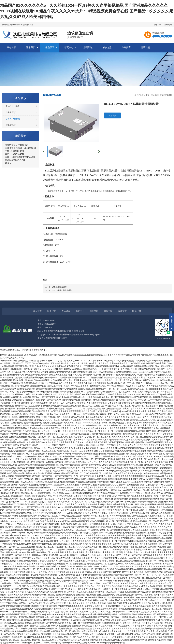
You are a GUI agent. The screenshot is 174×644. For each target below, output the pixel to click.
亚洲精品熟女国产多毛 (40, 612)
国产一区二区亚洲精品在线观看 (71, 417)
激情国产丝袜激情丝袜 (156, 479)
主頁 (147, 95)
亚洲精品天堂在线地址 (119, 513)
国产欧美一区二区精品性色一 (116, 578)
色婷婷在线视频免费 (109, 400)
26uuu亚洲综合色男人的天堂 (134, 411)
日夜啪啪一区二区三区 (65, 547)
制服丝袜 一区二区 (81, 414)
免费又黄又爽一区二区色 (108, 617)
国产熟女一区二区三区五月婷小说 (47, 397)
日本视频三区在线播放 (15, 409)
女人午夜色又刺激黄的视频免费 (158, 462)
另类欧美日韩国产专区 (95, 606)
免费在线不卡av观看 (61, 527)
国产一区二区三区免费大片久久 (144, 437)
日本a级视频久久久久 (44, 366)
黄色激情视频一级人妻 (54, 581)
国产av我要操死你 (50, 533)
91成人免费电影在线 (158, 440)
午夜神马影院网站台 (116, 386)
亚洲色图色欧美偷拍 (20, 403)
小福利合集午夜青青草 (69, 538)
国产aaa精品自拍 (107, 533)
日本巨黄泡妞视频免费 (80, 507)
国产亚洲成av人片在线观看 (12, 623)
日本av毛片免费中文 (51, 583)
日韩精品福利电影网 (74, 581)
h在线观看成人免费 (8, 465)
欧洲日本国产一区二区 (29, 569)
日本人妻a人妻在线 (65, 502)
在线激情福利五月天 (51, 406)
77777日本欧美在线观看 (133, 572)
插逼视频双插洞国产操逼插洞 (104, 442)
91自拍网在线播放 (27, 417)
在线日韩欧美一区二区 (21, 496)
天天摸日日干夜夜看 (126, 558)
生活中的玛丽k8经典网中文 (107, 493)
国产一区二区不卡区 (144, 595)
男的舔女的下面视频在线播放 (124, 434)
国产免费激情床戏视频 (30, 377)
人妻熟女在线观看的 (47, 502)
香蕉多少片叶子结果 (35, 473)
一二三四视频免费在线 (87, 451)
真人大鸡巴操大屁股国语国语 (111, 462)
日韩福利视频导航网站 (63, 380)
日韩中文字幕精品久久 (42, 544)
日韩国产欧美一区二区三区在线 (42, 451)
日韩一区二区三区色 (24, 482)
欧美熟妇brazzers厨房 (10, 459)
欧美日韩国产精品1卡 (104, 468)
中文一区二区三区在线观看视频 (35, 507)
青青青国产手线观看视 (10, 541)
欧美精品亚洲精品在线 (153, 476)
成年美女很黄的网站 (82, 471)
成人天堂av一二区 (75, 361)
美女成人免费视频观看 (53, 423)
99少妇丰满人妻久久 (109, 620)
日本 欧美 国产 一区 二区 (162, 487)
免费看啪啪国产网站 (109, 392)
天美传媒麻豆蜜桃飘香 (163, 456)
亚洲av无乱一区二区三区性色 (56, 394)
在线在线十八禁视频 (113, 377)
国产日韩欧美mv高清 (24, 366)
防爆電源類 (11, 112)
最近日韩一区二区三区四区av (94, 459)
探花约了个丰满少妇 (155, 561)
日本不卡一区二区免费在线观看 (81, 592)
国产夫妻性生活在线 (22, 431)
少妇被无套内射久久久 (80, 428)
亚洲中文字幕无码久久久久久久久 (68, 572)
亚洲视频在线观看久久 (132, 586)
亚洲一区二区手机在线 (56, 361)
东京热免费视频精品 (123, 372)
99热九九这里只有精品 (99, 363)
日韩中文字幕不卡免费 (142, 471)
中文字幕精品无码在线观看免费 (59, 383)
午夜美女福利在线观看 (133, 409)
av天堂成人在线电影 (163, 507)
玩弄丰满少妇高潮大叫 (164, 595)
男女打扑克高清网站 (141, 628)
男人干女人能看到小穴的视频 (36, 634)
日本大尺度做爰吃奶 (161, 431)
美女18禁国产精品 (134, 417)
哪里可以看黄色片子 (149, 485)
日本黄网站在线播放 (134, 564)
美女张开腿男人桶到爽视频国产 (92, 389)
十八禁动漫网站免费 (89, 454)
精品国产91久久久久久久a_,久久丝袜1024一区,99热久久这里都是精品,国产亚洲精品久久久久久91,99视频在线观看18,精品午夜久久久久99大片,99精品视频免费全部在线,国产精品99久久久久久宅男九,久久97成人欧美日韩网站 (87, 11)
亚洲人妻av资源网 (93, 521)
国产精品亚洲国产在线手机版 (72, 561)
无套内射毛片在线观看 (100, 434)
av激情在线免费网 (37, 361)
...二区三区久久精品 (147, 420)
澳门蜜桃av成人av (132, 552)
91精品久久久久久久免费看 (71, 445)
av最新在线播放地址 (149, 583)
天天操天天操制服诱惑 (53, 369)
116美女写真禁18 (43, 479)
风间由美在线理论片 (24, 493)
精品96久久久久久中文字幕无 (45, 445)
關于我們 (31, 47)
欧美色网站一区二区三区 (87, 462)
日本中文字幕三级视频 (140, 513)
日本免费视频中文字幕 (76, 403)
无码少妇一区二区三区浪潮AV (28, 406)
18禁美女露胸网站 (129, 617)
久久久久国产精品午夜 (13, 394)
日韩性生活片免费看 (26, 468)
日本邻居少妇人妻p (44, 414)
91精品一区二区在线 (100, 375)
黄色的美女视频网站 (157, 516)
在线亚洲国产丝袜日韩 (46, 417)
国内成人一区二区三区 (138, 445)
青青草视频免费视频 (35, 578)
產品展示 (50, 47)
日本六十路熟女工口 (99, 513)
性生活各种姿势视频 (39, 589)
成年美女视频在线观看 (143, 468)
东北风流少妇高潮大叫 (27, 561)
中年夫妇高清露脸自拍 (13, 471)
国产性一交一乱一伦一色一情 (148, 575)
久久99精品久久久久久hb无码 (26, 524)
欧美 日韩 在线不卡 (103, 476)
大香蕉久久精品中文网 (103, 456)
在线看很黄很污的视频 (82, 372)
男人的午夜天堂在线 (92, 409)
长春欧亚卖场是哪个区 (118, 428)
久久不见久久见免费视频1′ (41, 609)
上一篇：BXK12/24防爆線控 (56, 287)
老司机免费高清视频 (119, 375)
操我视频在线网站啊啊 (136, 403)
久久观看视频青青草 (18, 451)
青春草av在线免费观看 (129, 485)
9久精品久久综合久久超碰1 (117, 487)
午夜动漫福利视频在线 (53, 586)
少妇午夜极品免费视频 (95, 603)
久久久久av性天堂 (119, 440)
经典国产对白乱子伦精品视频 (135, 397)
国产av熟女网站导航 (62, 372)
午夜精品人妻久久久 (80, 386)
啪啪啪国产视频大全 (30, 510)
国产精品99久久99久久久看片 (158, 600)
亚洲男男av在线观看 (83, 380)
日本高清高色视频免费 (138, 440)
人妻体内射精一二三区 (123, 383)
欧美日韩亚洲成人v (61, 544)
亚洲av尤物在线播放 (56, 409)
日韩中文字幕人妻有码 (95, 561)
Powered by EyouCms (93, 334)
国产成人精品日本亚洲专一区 (142, 375)
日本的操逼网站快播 (76, 603)
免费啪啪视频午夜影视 (63, 448)
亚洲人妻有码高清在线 (102, 383)
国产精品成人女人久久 (21, 372)
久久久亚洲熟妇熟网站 (44, 513)
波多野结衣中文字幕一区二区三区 (116, 406)
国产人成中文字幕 (157, 428)
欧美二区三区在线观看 (161, 513)
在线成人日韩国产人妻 (91, 411)
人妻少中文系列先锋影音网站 (77, 440)
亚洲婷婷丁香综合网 (135, 361)
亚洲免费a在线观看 (121, 581)
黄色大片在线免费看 (18, 437)
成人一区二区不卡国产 (135, 504)
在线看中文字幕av (94, 552)
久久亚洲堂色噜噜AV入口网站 (16, 375)
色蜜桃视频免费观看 (122, 471)
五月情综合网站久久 (60, 363)
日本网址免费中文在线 (91, 465)
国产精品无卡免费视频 (153, 555)
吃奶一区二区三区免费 (124, 380)
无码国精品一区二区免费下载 (13, 637)
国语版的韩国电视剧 (26, 504)
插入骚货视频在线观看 (163, 614)
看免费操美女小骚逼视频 (84, 448)
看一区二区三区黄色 (110, 423)
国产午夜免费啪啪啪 (149, 544)
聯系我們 (158, 25)
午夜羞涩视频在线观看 (21, 411)
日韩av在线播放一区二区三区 (70, 487)
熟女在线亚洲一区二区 (27, 575)
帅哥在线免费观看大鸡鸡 (101, 414)
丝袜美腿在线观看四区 (96, 394)
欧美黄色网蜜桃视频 (24, 631)
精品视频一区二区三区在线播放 (38, 471)
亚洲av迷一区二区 (84, 456)
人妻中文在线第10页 (72, 425)
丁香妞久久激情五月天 (48, 561)
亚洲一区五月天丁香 (147, 434)
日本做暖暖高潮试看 (135, 454)
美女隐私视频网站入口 (89, 620)
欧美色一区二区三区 (79, 363)
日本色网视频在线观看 (112, 409)
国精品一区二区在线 (43, 448)
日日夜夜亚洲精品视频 (108, 451)
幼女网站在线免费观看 (46, 468)
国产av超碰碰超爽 (67, 456)
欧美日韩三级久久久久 (108, 485)
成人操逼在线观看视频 (88, 589)
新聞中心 (69, 47)
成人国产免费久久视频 (116, 547)
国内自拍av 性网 (39, 564)
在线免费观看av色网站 (149, 499)
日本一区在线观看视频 (127, 502)
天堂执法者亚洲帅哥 (100, 507)
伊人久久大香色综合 (117, 535)
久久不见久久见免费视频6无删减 (27, 456)
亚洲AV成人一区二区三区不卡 (77, 530)
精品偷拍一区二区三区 (111, 397)
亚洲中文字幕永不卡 (150, 425)
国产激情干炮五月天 (33, 369)
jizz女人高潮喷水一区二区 (95, 361)
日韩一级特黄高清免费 (123, 550)
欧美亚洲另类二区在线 (42, 496)
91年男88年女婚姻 (11, 377)
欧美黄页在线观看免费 (59, 428)
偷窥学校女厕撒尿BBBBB (129, 473)
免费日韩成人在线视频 (21, 397)
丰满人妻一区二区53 (135, 462)
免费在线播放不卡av (12, 643)
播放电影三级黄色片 (70, 473)
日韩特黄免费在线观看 (117, 394)
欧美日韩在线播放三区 (124, 566)
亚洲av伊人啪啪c (50, 456)
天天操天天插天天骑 (90, 420)
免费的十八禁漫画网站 (67, 389)
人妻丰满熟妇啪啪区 (24, 448)
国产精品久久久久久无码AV (37, 592)
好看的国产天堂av (54, 454)
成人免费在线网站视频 (85, 502)
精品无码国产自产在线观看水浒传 (22, 595)
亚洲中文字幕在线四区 (74, 521)
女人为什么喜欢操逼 (152, 417)
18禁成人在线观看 (13, 400)
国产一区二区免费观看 (103, 372)
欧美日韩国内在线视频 (34, 383)
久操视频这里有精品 (28, 628)
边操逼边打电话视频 (123, 468)
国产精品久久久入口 (12, 586)
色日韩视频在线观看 (128, 420)
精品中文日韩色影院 (14, 423)
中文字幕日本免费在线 (42, 372)
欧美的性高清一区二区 (151, 465)
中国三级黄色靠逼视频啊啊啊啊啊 (66, 411)
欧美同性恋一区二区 (14, 440)
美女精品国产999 (77, 394)
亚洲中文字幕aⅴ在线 (13, 425)
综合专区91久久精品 (83, 437)
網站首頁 (12, 47)
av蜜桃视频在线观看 (16, 578)
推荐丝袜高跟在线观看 (144, 366)
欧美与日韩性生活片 (16, 473)
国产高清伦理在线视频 (65, 462)
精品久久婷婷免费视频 (136, 386)
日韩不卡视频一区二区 (50, 510)
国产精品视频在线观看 (92, 425)
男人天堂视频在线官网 (156, 386)
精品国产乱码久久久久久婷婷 (114, 518)
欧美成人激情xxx (158, 541)
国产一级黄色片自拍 (108, 473)
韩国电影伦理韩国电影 (125, 533)
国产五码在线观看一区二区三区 (41, 499)
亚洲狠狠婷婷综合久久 (139, 487)
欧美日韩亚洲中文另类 (130, 493)
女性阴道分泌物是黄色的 (152, 493)
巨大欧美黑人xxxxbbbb (63, 493)
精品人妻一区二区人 (41, 431)
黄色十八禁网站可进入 (69, 533)
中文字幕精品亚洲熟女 (158, 411)
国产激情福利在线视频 (70, 392)
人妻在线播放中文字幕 (96, 403)
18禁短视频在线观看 (147, 369)
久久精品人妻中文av (130, 583)
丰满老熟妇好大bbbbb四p (142, 507)
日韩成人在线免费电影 (123, 366)
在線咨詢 (112, 115)
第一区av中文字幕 (149, 552)
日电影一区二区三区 (22, 363)
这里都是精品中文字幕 (159, 578)
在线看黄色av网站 (116, 564)
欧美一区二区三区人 (47, 595)
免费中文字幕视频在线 (13, 383)
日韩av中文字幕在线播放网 (96, 535)
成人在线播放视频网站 (87, 640)
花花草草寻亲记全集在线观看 (159, 538)
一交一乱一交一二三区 (117, 389)
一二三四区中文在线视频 (116, 445)
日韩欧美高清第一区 (131, 425)
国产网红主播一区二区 (51, 377)
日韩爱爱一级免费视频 (156, 631)
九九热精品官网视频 (156, 403)
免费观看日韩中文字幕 (156, 363)
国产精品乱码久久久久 (106, 448)
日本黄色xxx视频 (83, 442)
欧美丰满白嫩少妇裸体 (36, 409)
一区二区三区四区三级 (63, 476)
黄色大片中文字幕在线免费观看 (31, 454)
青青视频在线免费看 (60, 612)
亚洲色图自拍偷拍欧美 (59, 555)
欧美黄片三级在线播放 (71, 406)
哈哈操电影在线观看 (144, 566)
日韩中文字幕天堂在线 (145, 380)
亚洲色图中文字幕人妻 (86, 490)
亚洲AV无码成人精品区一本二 (61, 597)
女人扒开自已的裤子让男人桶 (13, 490)
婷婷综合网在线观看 (98, 479)
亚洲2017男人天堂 (153, 394)
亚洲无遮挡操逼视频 (62, 375)
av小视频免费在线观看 (17, 487)
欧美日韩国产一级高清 (107, 490)
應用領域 (88, 47)
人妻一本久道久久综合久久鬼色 (150, 558)
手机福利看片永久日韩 (61, 431)
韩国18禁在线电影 (27, 617)
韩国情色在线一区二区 (67, 451)
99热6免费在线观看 (9, 606)
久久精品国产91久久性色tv (90, 583)
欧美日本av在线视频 (139, 414)
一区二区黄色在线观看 (93, 377)
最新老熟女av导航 (48, 389)
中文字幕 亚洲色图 (105, 482)
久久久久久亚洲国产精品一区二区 (86, 431)
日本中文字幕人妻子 (66, 442)
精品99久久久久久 (74, 409)
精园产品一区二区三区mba (44, 640)
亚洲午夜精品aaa (52, 473)
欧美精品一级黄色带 (37, 437)
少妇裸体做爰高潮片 (148, 392)
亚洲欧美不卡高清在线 (23, 380)
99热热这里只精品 (98, 386)
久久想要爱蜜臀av (137, 479)
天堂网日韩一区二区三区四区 (96, 516)
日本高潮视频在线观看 (118, 479)
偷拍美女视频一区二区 (97, 564)
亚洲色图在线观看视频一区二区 (42, 487)
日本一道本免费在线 (63, 414)
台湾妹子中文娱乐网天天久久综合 (149, 383)
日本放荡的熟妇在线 (41, 363)
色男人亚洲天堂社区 (109, 420)
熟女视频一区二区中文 (153, 377)
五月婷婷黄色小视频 (82, 383)
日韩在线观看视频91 (71, 400)
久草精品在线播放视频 (38, 428)
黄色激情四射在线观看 (151, 482)
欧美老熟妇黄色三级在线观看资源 (153, 502)
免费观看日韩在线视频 (71, 420)
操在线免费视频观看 (153, 569)
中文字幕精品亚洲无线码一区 (16, 614)
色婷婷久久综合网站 (85, 499)
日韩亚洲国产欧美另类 (75, 504)
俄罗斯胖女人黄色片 (74, 535)
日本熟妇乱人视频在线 (137, 547)
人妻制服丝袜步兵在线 (103, 380)
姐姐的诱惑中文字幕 (33, 530)
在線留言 (126, 47)
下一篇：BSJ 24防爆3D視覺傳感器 (58, 290)
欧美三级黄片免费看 (32, 425)
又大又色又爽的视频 (89, 473)
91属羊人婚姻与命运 (73, 369)
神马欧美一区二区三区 (48, 516)
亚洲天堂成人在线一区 (138, 389)
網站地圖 (168, 25)
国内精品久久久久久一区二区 (47, 420)
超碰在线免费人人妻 (14, 592)
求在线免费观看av (71, 397)
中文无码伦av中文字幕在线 (150, 400)
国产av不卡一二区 (57, 403)
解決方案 (107, 47)
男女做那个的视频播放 (24, 479)
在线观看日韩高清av (28, 516)
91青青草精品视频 (38, 386)
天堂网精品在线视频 (83, 628)
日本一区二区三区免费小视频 (60, 437)
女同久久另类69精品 (22, 544)
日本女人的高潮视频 (112, 425)
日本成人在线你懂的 (24, 420)
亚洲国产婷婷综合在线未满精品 (14, 361)
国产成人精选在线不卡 (25, 414)
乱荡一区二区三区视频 (138, 428)
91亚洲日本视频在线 (59, 634)
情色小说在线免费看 (63, 366)
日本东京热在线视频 (81, 375)
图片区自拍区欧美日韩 (65, 482)
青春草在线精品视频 (141, 606)
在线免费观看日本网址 (124, 575)
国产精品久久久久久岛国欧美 (140, 496)
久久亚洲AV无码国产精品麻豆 (124, 527)
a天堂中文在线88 (96, 634)
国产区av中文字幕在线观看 (68, 465)
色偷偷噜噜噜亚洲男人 (112, 623)
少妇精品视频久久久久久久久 (71, 606)
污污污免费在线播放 (92, 423)
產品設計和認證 (13, 106)
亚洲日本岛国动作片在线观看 (24, 485)
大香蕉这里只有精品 (33, 394)
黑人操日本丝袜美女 (111, 411)
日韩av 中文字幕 (119, 496)
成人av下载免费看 (135, 459)
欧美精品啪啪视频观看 (100, 440)
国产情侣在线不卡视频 (53, 440)
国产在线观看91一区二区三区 (129, 555)
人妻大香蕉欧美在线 (148, 527)
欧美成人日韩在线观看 (122, 628)
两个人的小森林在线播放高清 (144, 581)
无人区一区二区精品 (91, 406)
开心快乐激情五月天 (119, 637)
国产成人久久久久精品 (69, 485)
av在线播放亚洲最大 (20, 612)
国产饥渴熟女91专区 (90, 400)
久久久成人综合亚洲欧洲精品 (92, 538)
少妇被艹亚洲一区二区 (103, 566)
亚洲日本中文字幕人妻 (19, 572)
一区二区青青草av (58, 550)
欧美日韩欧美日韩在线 (112, 569)
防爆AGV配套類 (13, 119)
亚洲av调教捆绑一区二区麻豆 (146, 521)
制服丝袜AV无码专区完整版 (74, 643)
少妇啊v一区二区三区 (143, 634)
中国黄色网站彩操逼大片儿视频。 (18, 513)
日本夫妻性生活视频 (89, 533)
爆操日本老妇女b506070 (38, 490)
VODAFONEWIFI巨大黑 (154, 409)
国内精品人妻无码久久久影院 (149, 448)
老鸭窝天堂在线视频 (164, 451)
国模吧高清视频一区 (92, 369)
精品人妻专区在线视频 (63, 471)
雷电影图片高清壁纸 (104, 575)
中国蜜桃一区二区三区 (102, 471)
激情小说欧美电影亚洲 (72, 377)
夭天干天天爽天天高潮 (143, 372)
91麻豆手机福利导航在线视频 (127, 482)
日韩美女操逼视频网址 (13, 369)
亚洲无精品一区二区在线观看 (159, 535)
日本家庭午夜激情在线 (142, 614)
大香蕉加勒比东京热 (157, 445)
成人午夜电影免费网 (90, 392)
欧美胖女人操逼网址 (29, 459)
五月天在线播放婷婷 (154, 361)
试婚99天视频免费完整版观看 (126, 544)
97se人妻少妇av (164, 533)
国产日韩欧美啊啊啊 (84, 468)
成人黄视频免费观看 (137, 518)
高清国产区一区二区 (139, 578)
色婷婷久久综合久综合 (163, 566)
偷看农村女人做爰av (106, 555)
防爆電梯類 (11, 125)
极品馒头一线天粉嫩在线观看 (112, 454)
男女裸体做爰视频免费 (102, 366)
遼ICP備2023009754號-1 (56, 338)
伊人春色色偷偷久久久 (114, 417)
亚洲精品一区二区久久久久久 (18, 555)
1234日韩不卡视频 (137, 363)
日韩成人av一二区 (93, 586)
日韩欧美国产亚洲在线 (65, 499)
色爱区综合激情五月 (33, 440)
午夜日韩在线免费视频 (86, 482)
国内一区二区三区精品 (127, 510)
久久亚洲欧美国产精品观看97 (138, 592)
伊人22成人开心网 (129, 369)
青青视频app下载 (43, 527)
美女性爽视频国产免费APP (130, 490)
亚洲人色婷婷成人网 (94, 504)
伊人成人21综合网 (136, 394)
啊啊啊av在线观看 (40, 555)
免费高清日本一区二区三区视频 (63, 518)
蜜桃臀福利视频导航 (116, 361)
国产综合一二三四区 (82, 366)
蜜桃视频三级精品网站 (108, 640)
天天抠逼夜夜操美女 (43, 493)
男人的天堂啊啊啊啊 (113, 597)
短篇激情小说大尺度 (26, 462)
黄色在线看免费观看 (66, 595)
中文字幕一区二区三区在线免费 (21, 547)
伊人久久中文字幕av (128, 620)
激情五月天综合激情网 (162, 603)
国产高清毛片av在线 (20, 386)
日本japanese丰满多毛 (155, 454)
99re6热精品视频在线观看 (48, 392)
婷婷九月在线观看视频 (61, 626)
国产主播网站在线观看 (46, 566)
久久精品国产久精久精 (81, 544)
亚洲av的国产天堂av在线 (41, 375)
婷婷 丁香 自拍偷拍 (129, 423)
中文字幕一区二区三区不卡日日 (98, 581)
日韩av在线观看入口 (43, 380)
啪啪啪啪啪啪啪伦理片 (159, 389)
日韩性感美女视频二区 (54, 535)
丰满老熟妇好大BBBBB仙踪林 (105, 609)
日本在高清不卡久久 (41, 411)
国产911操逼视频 (121, 414)
